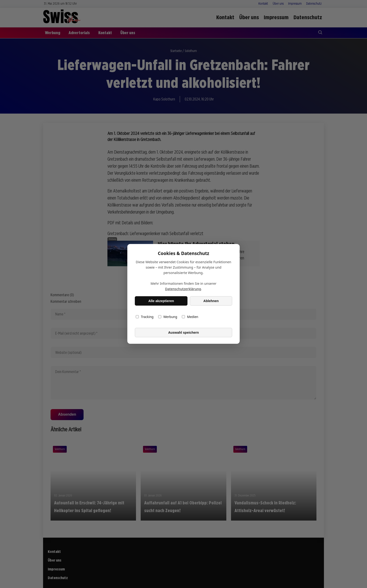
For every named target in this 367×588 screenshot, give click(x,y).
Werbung (168, 317)
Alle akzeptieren (161, 301)
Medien (190, 317)
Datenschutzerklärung (183, 289)
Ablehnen (211, 301)
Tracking (145, 317)
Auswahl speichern (183, 333)
